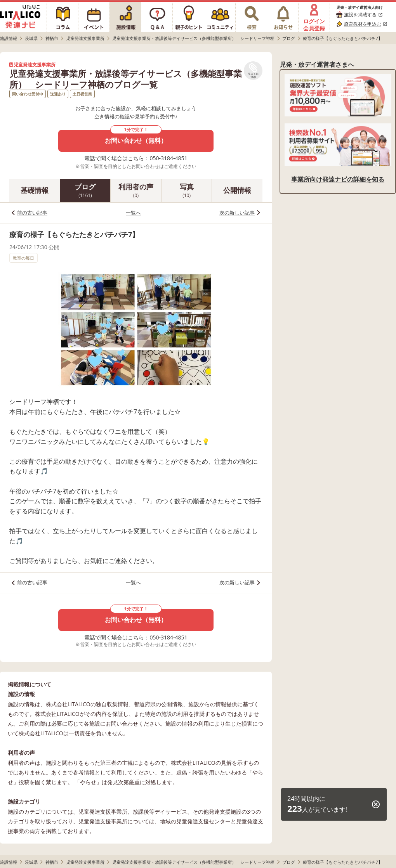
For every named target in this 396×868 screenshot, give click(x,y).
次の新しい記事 (237, 213)
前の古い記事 (32, 213)
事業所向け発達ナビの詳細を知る (338, 179)
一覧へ (133, 213)
